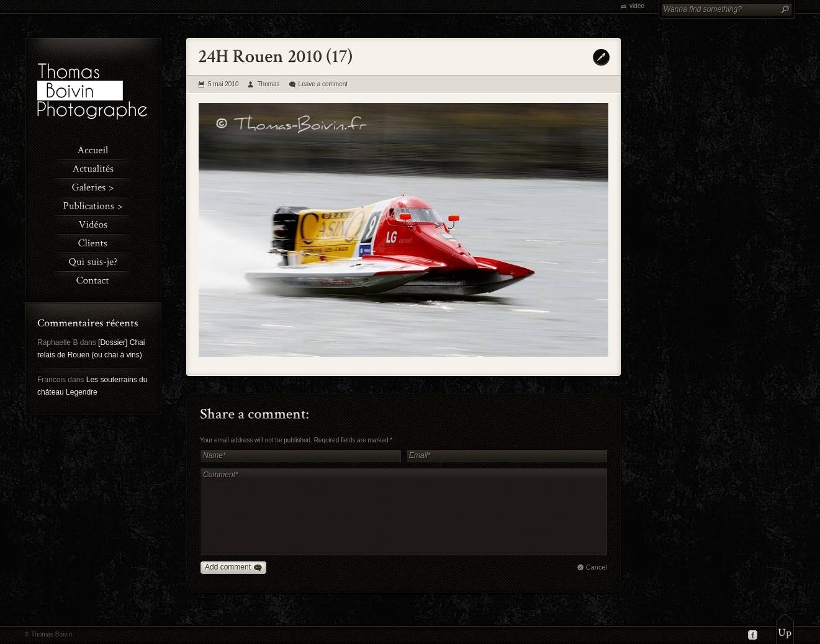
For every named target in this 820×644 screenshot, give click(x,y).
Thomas (268, 84)
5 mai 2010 (223, 84)
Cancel (597, 567)
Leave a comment (323, 84)
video (637, 6)
